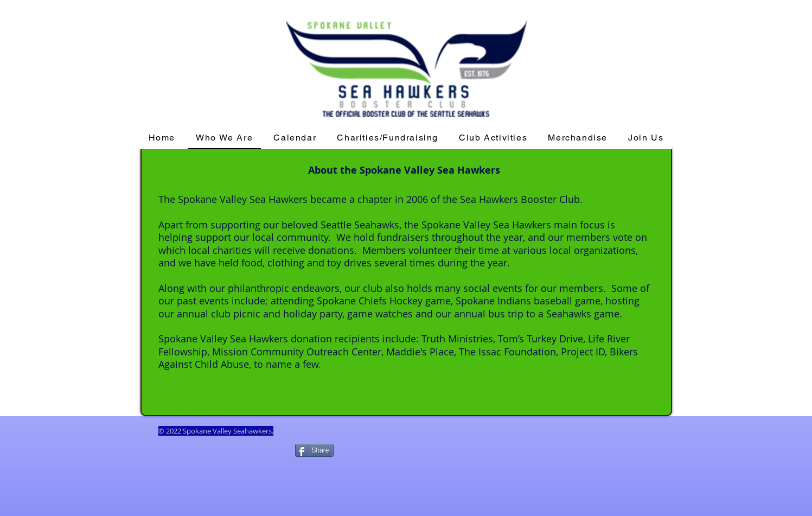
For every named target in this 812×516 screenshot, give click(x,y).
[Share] (314, 450)
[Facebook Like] (224, 468)
